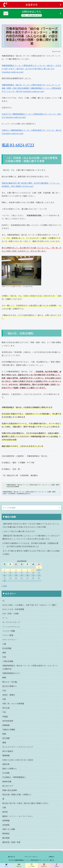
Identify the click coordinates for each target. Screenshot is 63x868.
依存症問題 (7, 648)
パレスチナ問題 (9, 631)
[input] (31, 508)
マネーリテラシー (10, 640)
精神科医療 (7, 781)
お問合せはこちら (32, 13)
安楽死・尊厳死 (9, 695)
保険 (4, 653)
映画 (4, 734)
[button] (59, 508)
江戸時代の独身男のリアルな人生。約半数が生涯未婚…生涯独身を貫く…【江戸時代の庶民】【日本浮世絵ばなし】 (30, 545)
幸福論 (5, 716)
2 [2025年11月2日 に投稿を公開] (5, 570)
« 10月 (4, 586)
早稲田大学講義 (9, 729)
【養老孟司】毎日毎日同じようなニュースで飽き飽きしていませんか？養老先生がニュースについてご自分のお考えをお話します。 (31, 537)
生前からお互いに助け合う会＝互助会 (18, 760)
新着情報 (6, 725)
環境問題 (6, 755)
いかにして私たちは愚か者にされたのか (19, 531)
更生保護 (6, 738)
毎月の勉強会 (8, 751)
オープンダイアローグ (11, 622)
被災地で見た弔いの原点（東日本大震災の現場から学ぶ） (26, 803)
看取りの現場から (10, 769)
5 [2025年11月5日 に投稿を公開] (22, 570)
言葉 (4, 807)
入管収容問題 (8, 661)
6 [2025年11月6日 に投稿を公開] (27, 570)
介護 (4, 644)
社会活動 (6, 773)
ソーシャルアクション (11, 627)
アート (5, 618)
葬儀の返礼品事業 (10, 790)
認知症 (5, 812)
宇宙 (4, 691)
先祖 (4, 657)
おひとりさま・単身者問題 (13, 609)
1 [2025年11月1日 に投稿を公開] (39, 567)
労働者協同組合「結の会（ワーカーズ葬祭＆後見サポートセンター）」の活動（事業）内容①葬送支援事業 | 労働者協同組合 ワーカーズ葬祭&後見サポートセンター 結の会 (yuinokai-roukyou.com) (31, 88)
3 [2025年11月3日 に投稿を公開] (10, 570)
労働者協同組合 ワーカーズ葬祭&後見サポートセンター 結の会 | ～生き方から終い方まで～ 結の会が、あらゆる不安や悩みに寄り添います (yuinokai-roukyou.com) (31, 69)
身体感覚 (6, 825)
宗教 (4, 699)
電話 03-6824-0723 (18, 145)
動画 (4, 677)
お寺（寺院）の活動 (10, 613)
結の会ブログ (8, 786)
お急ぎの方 (32, 5)
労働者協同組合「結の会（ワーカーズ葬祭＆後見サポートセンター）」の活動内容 (31, 667)
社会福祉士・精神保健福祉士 (14, 777)
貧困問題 (6, 820)
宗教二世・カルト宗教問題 (13, 703)
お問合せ (51, 857)
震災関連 (6, 838)
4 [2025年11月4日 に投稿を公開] (16, 570)
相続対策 (6, 764)
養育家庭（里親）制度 (11, 842)
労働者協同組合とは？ (11, 673)
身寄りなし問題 (9, 829)
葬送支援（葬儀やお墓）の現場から (17, 794)
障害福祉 (6, 833)
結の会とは (12, 857)
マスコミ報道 (8, 635)
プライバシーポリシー (31, 857)
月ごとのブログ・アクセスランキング (18, 747)
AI (3, 601)
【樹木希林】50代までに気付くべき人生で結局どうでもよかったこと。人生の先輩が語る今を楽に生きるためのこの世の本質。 (31, 525)
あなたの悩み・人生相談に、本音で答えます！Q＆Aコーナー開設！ (30, 605)
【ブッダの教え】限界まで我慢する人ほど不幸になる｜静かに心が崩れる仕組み (31, 552)
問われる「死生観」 (10, 682)
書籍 (4, 742)
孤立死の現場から (10, 686)
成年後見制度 (8, 721)
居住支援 (6, 708)
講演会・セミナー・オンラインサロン (18, 816)
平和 (4, 712)
